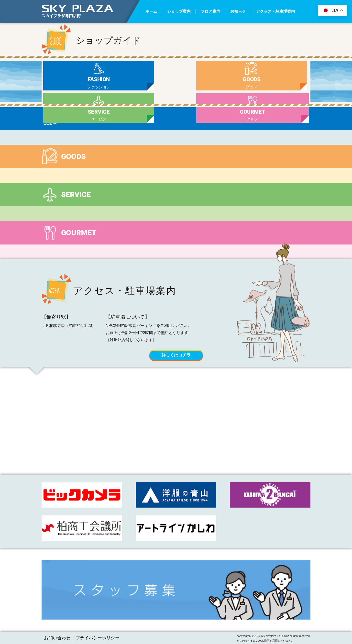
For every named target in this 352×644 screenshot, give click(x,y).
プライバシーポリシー (98, 638)
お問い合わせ (57, 638)
